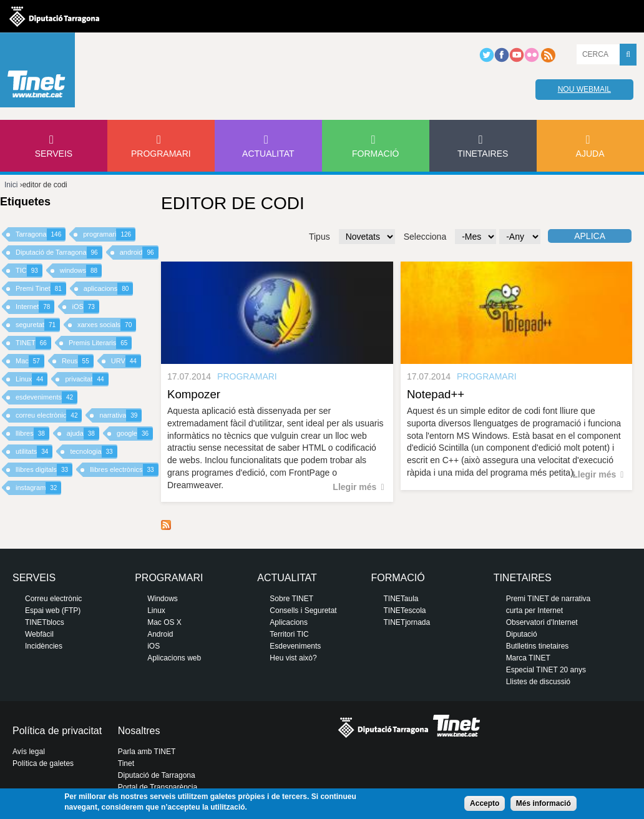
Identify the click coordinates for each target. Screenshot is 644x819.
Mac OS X (164, 622)
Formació (375, 154)
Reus (78, 361)
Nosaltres (139, 731)
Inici (11, 185)
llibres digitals (44, 470)
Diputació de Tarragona (59, 253)
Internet (35, 307)
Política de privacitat (57, 731)
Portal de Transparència (158, 787)
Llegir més (354, 487)
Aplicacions (289, 622)
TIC (29, 271)
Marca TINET (528, 658)
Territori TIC (289, 634)
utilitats (34, 452)
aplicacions (109, 289)
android (139, 253)
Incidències (44, 646)
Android (160, 634)
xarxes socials (107, 325)
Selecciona (425, 237)
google (135, 434)
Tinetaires (483, 154)
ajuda (83, 434)
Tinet (126, 763)
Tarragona (41, 234)
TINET (33, 343)
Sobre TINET (291, 599)
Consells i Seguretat (303, 611)
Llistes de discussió (538, 682)
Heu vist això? (293, 658)
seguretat (38, 325)
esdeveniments (46, 397)
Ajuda (590, 154)
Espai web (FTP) (53, 611)
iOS (85, 307)
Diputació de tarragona (54, 16)
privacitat (86, 379)
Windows (163, 599)
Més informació (544, 803)
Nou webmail (584, 89)
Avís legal (29, 752)
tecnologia (93, 452)
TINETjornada (407, 622)
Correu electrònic (53, 599)
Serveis (54, 154)
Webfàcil (39, 634)
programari (109, 234)
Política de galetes (43, 763)
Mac (30, 361)
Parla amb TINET (147, 752)
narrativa (120, 415)
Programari (161, 154)
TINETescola (404, 611)
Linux (32, 379)
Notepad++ (436, 394)
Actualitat (268, 154)
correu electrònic (49, 415)
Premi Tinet (41, 289)
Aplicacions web (174, 658)
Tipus (320, 237)
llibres (32, 434)
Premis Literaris (100, 343)
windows (81, 271)
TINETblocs (45, 622)
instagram (38, 488)
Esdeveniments (295, 646)
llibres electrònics (124, 470)
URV (126, 361)
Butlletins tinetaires (538, 646)
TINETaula (401, 599)
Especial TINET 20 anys (546, 670)
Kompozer (194, 394)
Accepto (485, 803)
